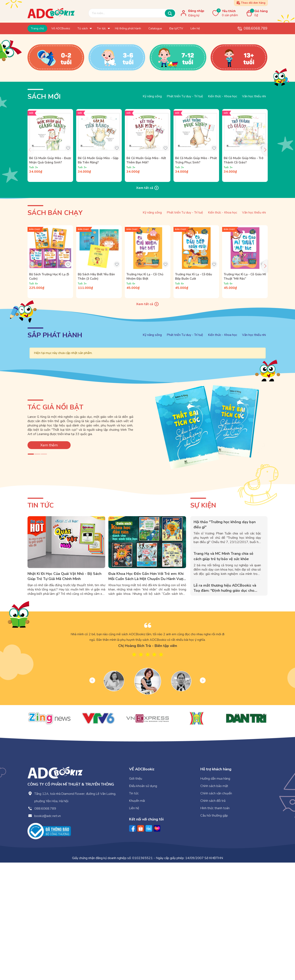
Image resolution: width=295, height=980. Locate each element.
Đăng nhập (196, 11)
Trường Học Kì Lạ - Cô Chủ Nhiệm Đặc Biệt (145, 394)
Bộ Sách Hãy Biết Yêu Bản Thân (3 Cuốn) (96, 394)
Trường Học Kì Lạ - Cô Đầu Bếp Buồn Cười (194, 394)
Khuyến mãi (137, 918)
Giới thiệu (136, 896)
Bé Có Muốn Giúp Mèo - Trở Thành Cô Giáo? (243, 277)
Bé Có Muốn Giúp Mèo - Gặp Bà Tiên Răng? (98, 277)
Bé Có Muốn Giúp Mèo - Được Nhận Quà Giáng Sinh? (50, 277)
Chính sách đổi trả (213, 918)
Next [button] (203, 798)
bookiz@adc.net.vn (48, 933)
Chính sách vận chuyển (216, 911)
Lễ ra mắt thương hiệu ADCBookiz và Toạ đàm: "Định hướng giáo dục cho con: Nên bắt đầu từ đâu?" (225, 708)
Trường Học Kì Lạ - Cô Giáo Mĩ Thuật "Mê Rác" (245, 394)
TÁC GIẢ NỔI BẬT (55, 525)
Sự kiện (203, 623)
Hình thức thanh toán (215, 926)
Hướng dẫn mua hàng (215, 896)
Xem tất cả (148, 305)
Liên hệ (134, 926)
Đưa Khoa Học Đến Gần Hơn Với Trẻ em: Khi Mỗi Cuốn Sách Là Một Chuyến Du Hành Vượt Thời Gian (146, 696)
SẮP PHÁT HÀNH (55, 453)
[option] (148, 758)
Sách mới (44, 214)
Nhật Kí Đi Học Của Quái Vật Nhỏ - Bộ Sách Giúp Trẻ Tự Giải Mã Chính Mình (64, 693)
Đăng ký (194, 15)
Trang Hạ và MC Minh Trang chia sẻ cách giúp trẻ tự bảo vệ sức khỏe (223, 674)
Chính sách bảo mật (214, 903)
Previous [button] (92, 798)
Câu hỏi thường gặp (214, 933)
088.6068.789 (256, 28)
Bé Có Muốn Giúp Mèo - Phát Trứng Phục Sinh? (196, 277)
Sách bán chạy (55, 330)
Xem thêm (49, 562)
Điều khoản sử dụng (143, 903)
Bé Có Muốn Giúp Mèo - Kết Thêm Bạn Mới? (146, 277)
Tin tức (41, 623)
